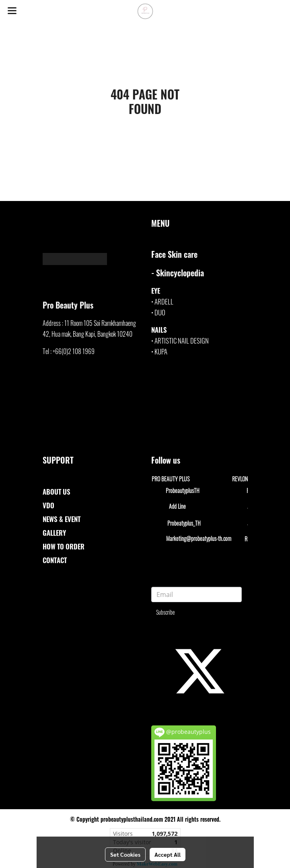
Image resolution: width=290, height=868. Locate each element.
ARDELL (164, 301)
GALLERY (54, 533)
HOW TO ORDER (64, 546)
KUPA (161, 351)
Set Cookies (125, 854)
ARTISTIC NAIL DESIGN (182, 341)
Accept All (168, 854)
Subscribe (166, 612)
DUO (160, 312)
